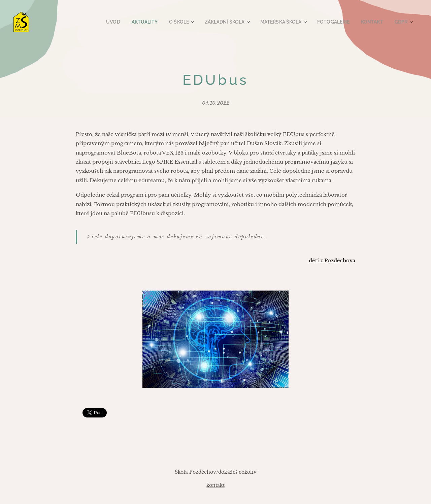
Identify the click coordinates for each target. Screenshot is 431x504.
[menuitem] (127, 22)
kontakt (215, 485)
